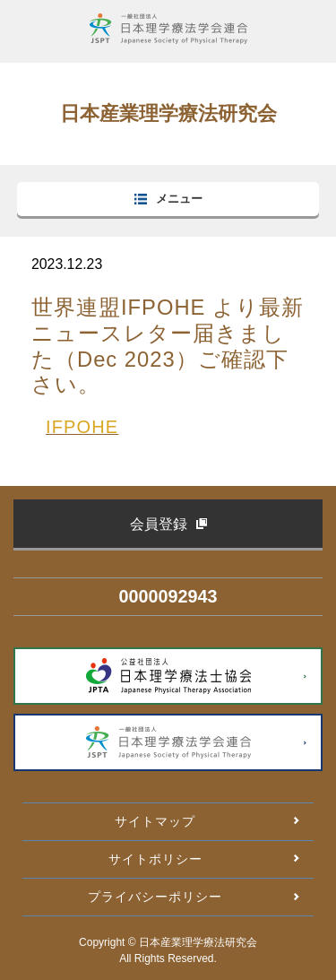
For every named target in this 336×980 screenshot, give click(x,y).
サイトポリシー (155, 859)
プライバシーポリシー (155, 897)
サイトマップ (155, 821)
